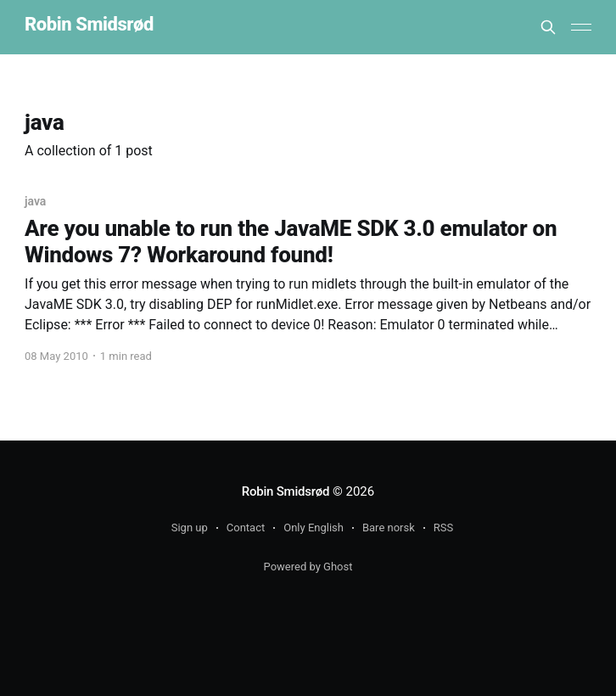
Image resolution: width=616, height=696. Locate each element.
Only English (314, 528)
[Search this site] (548, 27)
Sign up (190, 528)
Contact (246, 528)
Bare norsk (389, 528)
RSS (443, 528)
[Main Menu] (581, 27)
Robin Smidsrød (89, 25)
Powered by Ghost (308, 567)
